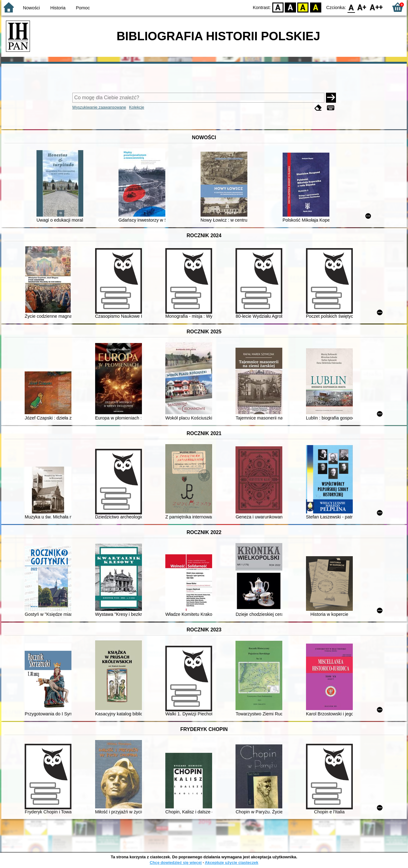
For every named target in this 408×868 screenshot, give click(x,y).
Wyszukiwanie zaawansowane (99, 107)
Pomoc (83, 8)
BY (316, 7)
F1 (362, 7)
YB (303, 7)
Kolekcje (137, 107)
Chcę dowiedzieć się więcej (176, 863)
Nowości (32, 8)
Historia (58, 8)
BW (290, 7)
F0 (351, 7)
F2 (376, 7)
